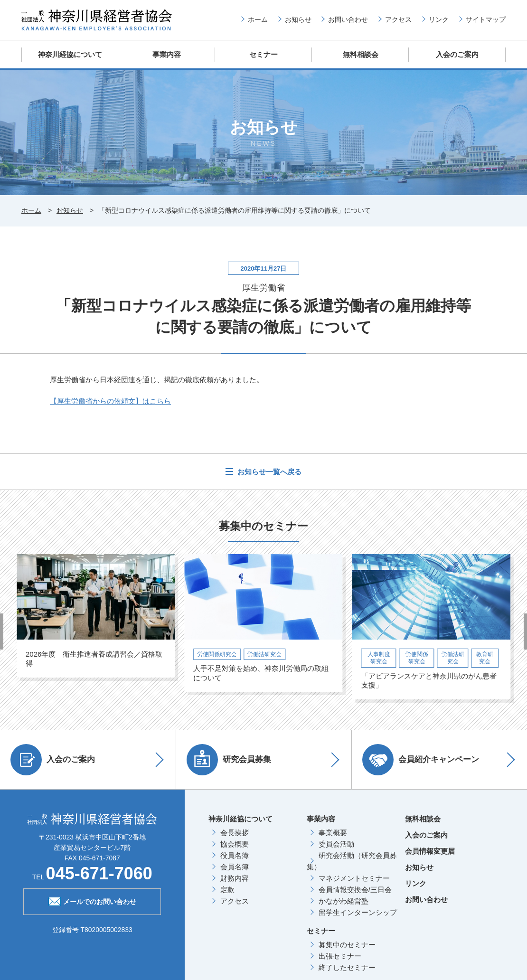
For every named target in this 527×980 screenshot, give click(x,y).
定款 (227, 889)
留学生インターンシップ (358, 911)
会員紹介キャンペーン (422, 759)
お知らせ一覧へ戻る (268, 471)
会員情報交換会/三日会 (355, 889)
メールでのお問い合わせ (92, 900)
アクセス (398, 19)
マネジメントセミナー (354, 877)
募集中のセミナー (347, 944)
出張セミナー (340, 955)
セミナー (263, 54)
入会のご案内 (457, 54)
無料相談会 (361, 54)
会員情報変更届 (430, 850)
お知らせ (298, 19)
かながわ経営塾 (343, 900)
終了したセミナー (347, 966)
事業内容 (167, 54)
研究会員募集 (230, 759)
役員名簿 (235, 854)
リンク (439, 19)
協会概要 (235, 843)
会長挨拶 (235, 832)
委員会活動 (336, 843)
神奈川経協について (70, 54)
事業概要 (333, 832)
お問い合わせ (348, 19)
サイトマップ (486, 19)
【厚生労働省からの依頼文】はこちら (110, 400)
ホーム (258, 19)
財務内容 (235, 877)
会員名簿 (235, 866)
